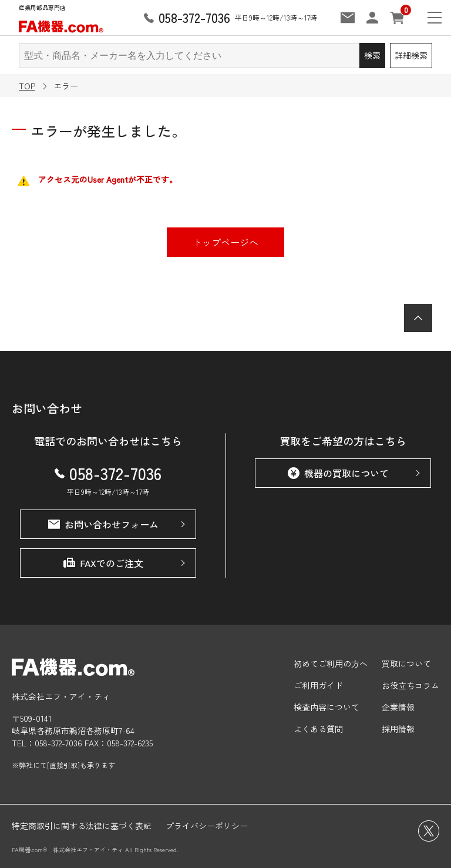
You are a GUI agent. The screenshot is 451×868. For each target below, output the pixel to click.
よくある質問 (318, 729)
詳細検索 (411, 55)
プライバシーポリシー (207, 826)
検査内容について (327, 707)
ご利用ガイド (318, 685)
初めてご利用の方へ (331, 663)
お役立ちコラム (410, 685)
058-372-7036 (108, 473)
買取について (406, 663)
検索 (372, 55)
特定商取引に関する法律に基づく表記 (82, 826)
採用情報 (398, 729)
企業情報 (398, 707)
